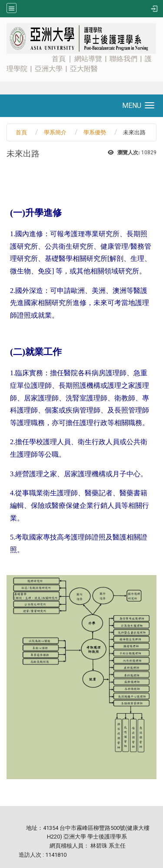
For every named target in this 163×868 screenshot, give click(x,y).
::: (3, 24)
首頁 (59, 59)
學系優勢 (95, 132)
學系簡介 (55, 132)
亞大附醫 (84, 69)
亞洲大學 (49, 69)
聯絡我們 (123, 59)
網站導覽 (88, 59)
